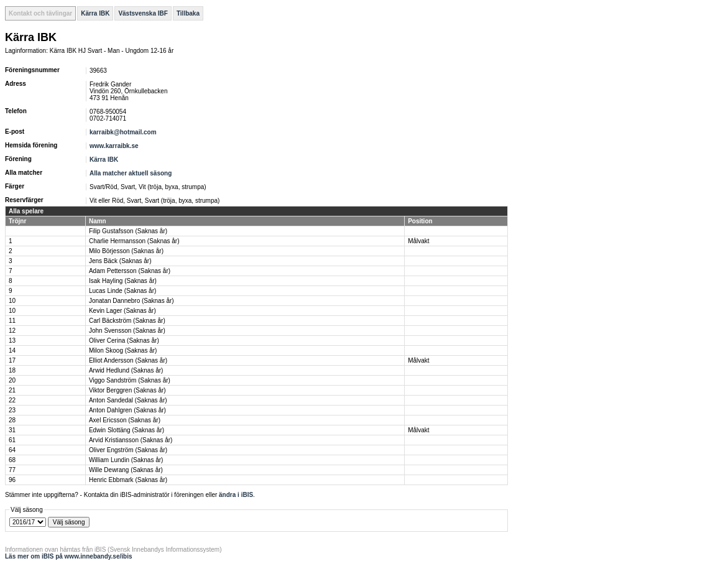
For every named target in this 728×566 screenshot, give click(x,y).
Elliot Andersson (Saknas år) (128, 360)
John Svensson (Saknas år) (127, 331)
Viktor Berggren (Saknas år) (127, 390)
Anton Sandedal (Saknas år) (128, 400)
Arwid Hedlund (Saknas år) (126, 370)
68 (12, 460)
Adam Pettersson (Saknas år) (130, 271)
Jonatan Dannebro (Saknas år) (131, 301)
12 (12, 331)
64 (12, 450)
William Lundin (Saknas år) (126, 460)
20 (12, 380)
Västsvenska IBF (143, 13)
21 (12, 390)
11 (12, 321)
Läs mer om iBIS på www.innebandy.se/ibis (69, 556)
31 (12, 430)
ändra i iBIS (236, 495)
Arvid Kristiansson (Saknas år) (131, 440)
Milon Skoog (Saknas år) (123, 350)
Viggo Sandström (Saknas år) (130, 380)
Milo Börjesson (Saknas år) (126, 251)
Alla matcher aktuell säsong (131, 173)
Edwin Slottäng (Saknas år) (127, 430)
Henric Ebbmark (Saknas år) (128, 480)
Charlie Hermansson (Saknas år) (134, 241)
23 (12, 410)
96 (12, 480)
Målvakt (418, 241)
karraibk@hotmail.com (123, 132)
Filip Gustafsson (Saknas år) (128, 231)
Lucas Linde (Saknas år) (122, 291)
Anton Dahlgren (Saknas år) (127, 410)
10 (12, 301)
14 (12, 350)
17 (12, 360)
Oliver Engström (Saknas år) (128, 450)
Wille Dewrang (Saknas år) (126, 470)
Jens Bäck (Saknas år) (120, 261)
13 (12, 341)
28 (12, 420)
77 (12, 470)
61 (12, 440)
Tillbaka (188, 13)
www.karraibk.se (114, 146)
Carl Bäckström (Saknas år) (127, 321)
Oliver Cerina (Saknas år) (124, 341)
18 (12, 370)
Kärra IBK (95, 13)
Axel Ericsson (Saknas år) (125, 420)
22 (12, 400)
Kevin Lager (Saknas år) (122, 311)
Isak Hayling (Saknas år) (123, 281)
